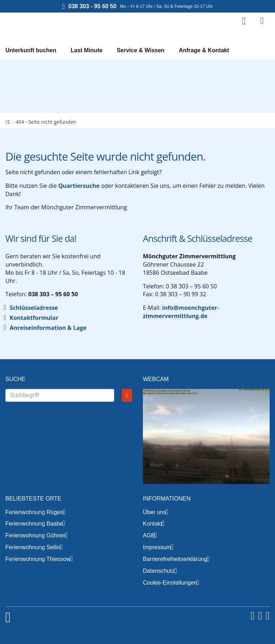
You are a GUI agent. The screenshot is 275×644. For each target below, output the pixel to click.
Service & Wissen (141, 50)
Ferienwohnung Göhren (35, 535)
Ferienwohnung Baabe (34, 524)
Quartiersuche (79, 186)
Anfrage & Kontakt (204, 50)
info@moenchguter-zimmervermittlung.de (181, 312)
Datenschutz (159, 571)
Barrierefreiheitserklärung (175, 559)
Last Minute (86, 50)
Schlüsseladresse (34, 308)
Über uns (155, 512)
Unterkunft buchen (31, 50)
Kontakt (153, 524)
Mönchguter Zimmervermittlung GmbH (50, 25)
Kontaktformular (34, 318)
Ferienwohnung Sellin (33, 547)
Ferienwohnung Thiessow (38, 559)
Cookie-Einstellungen (170, 583)
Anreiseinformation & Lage (48, 328)
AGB (149, 535)
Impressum (157, 547)
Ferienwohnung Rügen (34, 512)
